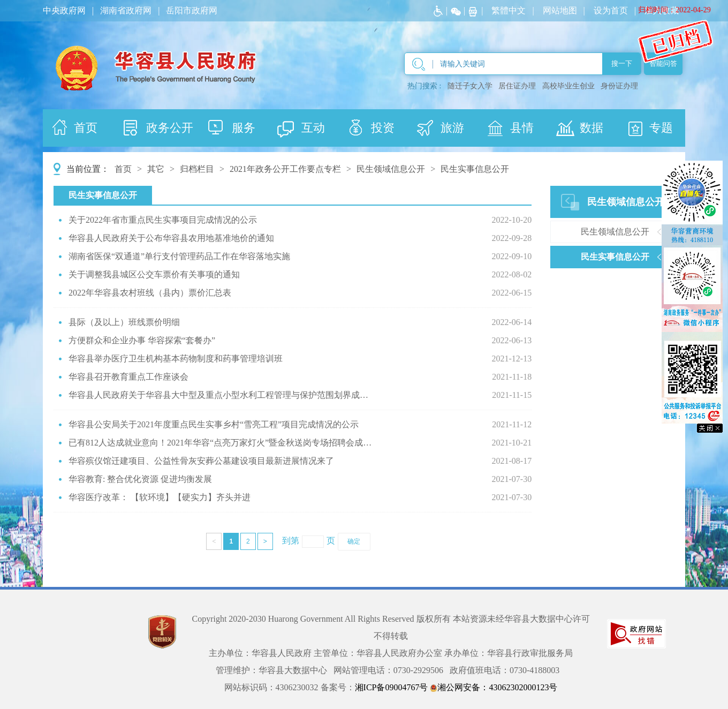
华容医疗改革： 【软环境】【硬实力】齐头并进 (160, 497)
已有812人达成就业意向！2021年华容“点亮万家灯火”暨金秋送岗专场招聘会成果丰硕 (222, 443)
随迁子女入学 (470, 86)
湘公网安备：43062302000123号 (494, 687)
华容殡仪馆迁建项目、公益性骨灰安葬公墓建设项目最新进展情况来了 (201, 461)
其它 (156, 169)
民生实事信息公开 (475, 169)
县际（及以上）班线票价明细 (124, 322)
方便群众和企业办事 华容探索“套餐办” (142, 340)
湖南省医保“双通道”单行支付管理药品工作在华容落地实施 (179, 256)
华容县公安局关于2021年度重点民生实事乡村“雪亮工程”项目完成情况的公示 (214, 424)
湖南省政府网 (126, 10)
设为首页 (611, 10)
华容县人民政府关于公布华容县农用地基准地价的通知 (171, 238)
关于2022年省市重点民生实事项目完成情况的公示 (163, 220)
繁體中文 (509, 10)
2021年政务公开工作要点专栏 (285, 169)
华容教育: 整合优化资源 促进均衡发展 (140, 479)
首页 (123, 169)
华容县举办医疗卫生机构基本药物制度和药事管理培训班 (176, 359)
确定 (354, 541)
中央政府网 (64, 10)
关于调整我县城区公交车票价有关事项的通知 (154, 274)
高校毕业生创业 (568, 86)
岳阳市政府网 (192, 10)
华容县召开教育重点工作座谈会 (128, 377)
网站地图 (560, 10)
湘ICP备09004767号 (392, 687)
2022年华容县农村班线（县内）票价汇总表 (150, 293)
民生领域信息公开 (391, 169)
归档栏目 (197, 169)
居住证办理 (517, 86)
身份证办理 (619, 86)
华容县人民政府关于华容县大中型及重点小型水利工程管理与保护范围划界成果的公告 (222, 395)
